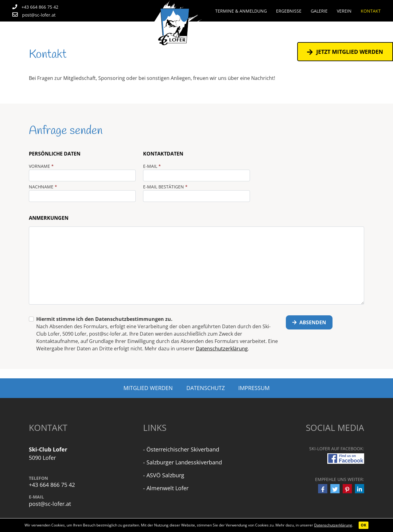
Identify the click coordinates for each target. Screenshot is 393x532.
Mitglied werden (148, 388)
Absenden (309, 322)
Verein (344, 11)
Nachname (43, 187)
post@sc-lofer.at (50, 504)
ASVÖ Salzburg (165, 475)
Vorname (41, 166)
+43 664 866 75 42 (52, 485)
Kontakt (371, 11)
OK (364, 525)
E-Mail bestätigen (165, 187)
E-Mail (152, 166)
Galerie (319, 11)
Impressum (254, 388)
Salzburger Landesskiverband (184, 462)
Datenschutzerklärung (333, 525)
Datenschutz (206, 388)
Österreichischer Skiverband (183, 449)
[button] (323, 489)
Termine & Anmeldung (241, 11)
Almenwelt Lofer (167, 488)
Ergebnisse (289, 11)
